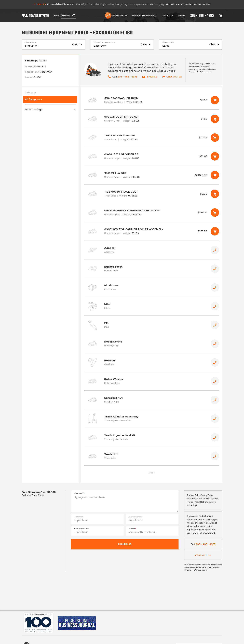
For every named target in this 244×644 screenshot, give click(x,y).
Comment (79, 493)
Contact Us (168, 16)
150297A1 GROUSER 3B (152, 138)
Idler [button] (152, 306)
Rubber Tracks (120, 16)
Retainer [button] (152, 362)
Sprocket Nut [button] (152, 400)
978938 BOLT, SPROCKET (152, 119)
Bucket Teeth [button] (152, 269)
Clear (75, 44)
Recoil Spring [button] (152, 344)
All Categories (33, 99)
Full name (79, 517)
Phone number (136, 517)
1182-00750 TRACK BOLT (152, 194)
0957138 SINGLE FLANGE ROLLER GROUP (152, 213)
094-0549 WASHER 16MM (152, 100)
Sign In (182, 16)
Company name (81, 529)
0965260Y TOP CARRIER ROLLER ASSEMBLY (152, 231)
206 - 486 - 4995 (202, 16)
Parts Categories (62, 16)
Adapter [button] (152, 250)
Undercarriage (50, 110)
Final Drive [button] (152, 287)
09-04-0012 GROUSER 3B (152, 156)
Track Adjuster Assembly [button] (152, 419)
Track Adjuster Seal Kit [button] (152, 437)
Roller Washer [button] (152, 381)
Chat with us (203, 555)
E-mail (132, 529)
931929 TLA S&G (152, 175)
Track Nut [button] (152, 456)
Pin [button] (152, 325)
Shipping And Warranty (144, 16)
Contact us (125, 544)
